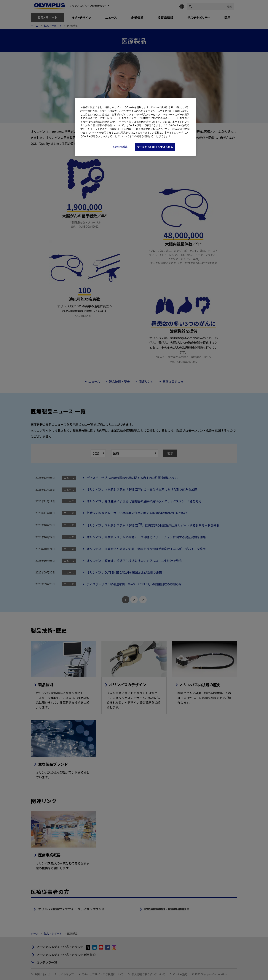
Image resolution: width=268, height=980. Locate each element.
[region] (135, 127)
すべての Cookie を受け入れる (155, 147)
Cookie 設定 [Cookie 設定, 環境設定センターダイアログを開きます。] (120, 147)
